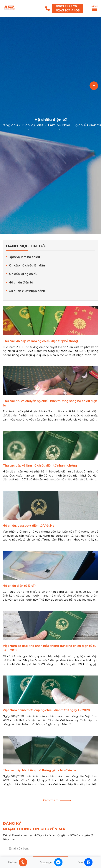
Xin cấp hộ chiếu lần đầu (27, 265)
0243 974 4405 (68, 10)
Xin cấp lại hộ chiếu (23, 274)
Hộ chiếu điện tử (21, 282)
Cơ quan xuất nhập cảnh (27, 291)
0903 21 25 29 (66, 6)
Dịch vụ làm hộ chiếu (24, 257)
